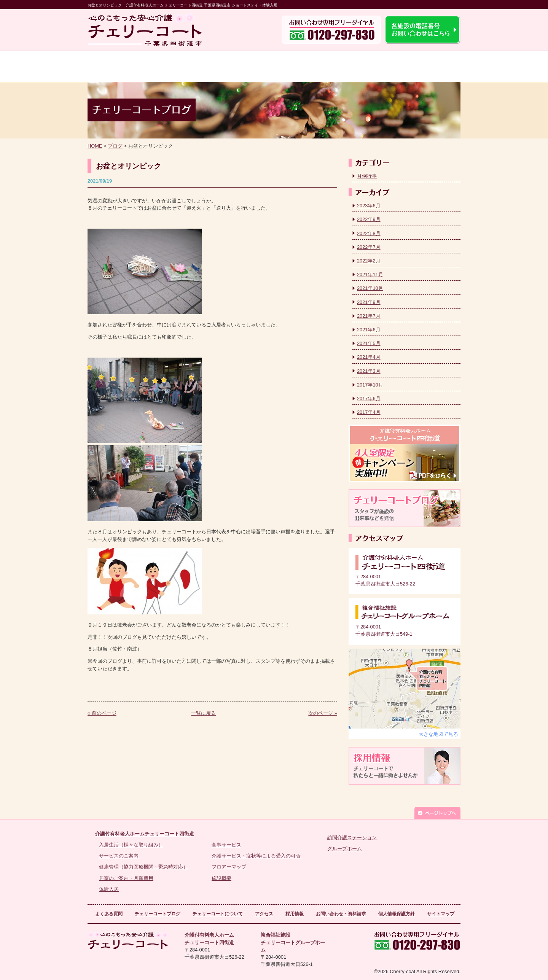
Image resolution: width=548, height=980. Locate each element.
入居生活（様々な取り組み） (131, 845)
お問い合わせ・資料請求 (341, 914)
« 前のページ (102, 713)
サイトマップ (441, 914)
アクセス (264, 914)
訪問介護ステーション (352, 838)
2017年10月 (370, 385)
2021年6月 (369, 330)
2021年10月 (370, 288)
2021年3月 (369, 371)
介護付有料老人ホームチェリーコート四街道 (145, 834)
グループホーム (345, 849)
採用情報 (295, 914)
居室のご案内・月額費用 (126, 878)
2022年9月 (369, 219)
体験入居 (109, 889)
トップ (107, 66)
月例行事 (367, 176)
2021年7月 (369, 316)
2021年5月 (369, 343)
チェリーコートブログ (158, 914)
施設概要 (221, 878)
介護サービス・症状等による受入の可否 (256, 856)
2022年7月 (369, 247)
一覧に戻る (203, 713)
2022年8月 (369, 233)
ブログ (115, 146)
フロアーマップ (229, 867)
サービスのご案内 (119, 856)
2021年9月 (369, 302)
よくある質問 (277, 66)
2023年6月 (369, 206)
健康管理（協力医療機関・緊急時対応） (143, 867)
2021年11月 (370, 274)
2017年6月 (369, 399)
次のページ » (323, 713)
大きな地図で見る (438, 734)
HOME (95, 146)
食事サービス (226, 845)
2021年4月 (369, 357)
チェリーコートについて (342, 66)
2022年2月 (369, 261)
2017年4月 (369, 412)
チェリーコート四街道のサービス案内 (190, 66)
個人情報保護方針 (397, 914)
